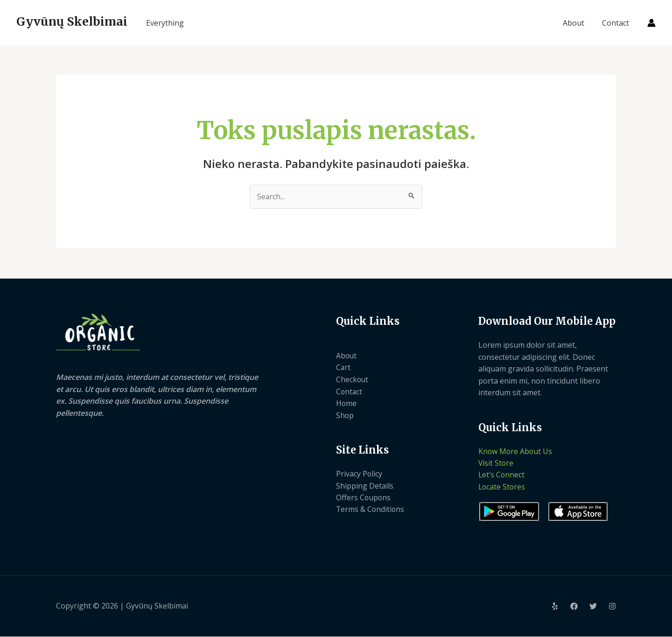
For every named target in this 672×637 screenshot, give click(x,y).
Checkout (353, 380)
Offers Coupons (364, 498)
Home (346, 404)
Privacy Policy (359, 474)
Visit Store (496, 463)
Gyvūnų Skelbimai (72, 21)
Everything (165, 23)
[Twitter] (593, 607)
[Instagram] (612, 607)
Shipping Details (365, 486)
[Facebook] (574, 607)
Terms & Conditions (371, 510)
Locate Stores (502, 487)
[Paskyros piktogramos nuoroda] (651, 23)
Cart (343, 368)
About (578, 23)
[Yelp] (555, 607)
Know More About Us (516, 451)
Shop (345, 415)
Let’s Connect (502, 476)
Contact (617, 23)
